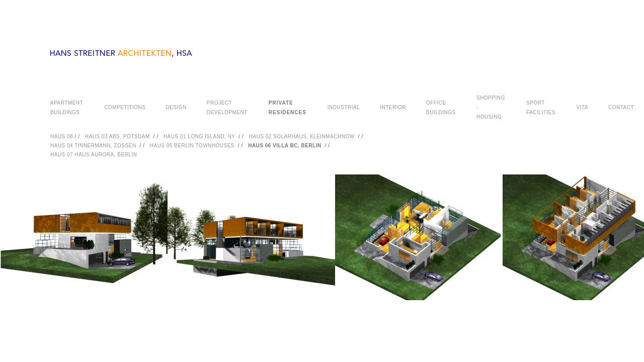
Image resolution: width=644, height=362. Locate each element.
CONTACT (621, 107)
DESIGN (176, 107)
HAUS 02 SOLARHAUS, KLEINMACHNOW (302, 137)
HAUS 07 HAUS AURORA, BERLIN (94, 155)
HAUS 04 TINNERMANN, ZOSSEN (93, 146)
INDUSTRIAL (344, 107)
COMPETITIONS (125, 107)
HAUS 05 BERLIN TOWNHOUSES (192, 146)
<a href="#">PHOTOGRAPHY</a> (322, 250)
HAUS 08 (62, 137)
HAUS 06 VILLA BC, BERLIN (285, 146)
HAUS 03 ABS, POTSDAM (117, 137)
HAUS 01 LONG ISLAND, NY (199, 137)
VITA (582, 107)
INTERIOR (393, 107)
